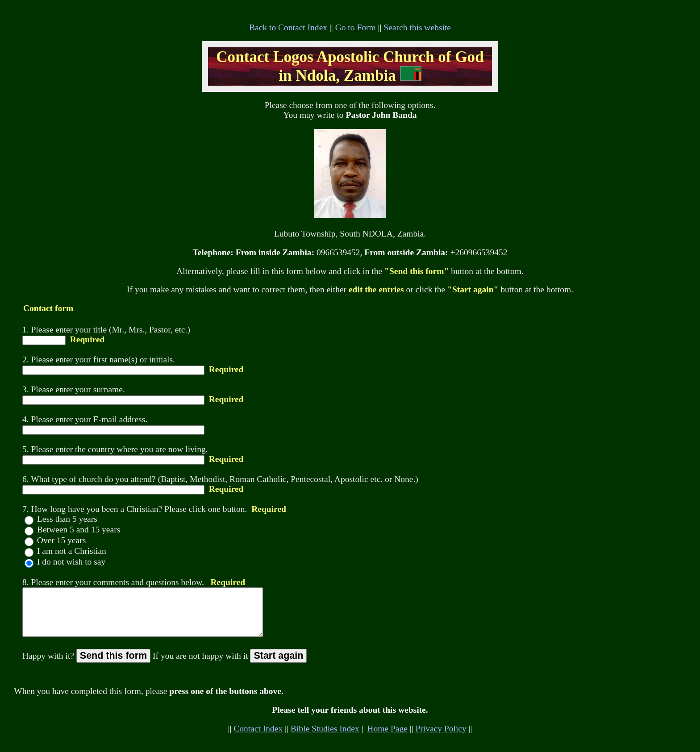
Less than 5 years (66, 519)
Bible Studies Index (325, 738)
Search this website (417, 27)
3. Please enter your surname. (74, 389)
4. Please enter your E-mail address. (85, 419)
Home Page (387, 738)
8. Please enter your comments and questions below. (113, 582)
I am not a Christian (71, 551)
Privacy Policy (441, 738)
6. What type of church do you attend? (89, 479)
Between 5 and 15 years (77, 530)
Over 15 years (60, 540)
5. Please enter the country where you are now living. (115, 449)
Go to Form (356, 27)
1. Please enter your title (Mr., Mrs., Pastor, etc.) (106, 330)
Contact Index (258, 738)
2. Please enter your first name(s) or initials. (99, 359)
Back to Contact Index (288, 27)
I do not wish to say (70, 562)
